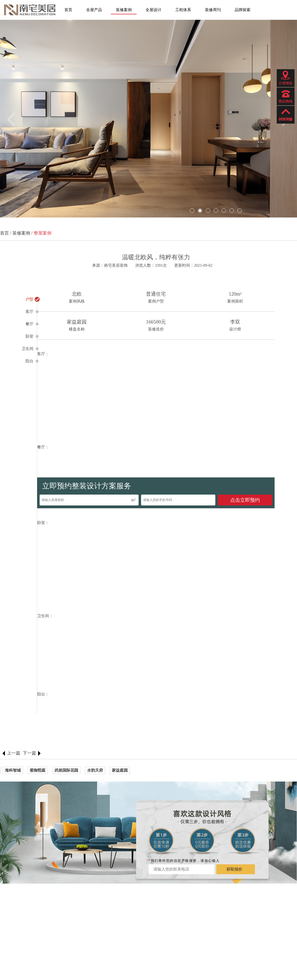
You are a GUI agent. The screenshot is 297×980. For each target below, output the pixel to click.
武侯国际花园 (66, 770)
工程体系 (183, 10)
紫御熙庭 (38, 770)
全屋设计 (153, 10)
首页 (68, 10)
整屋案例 (43, 233)
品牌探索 (243, 10)
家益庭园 (120, 770)
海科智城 (13, 770)
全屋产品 (94, 10)
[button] (14, 119)
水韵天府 (95, 770)
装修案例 (124, 10)
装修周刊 (213, 10)
